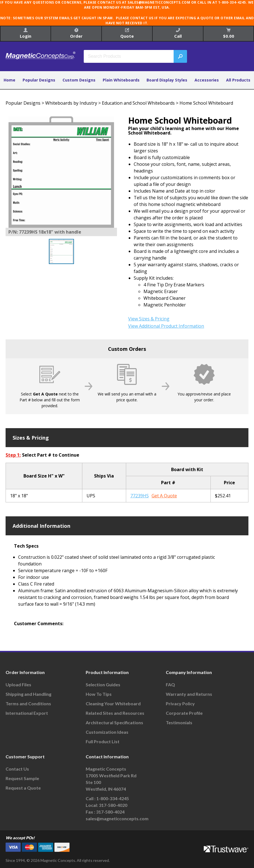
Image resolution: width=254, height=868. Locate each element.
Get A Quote (164, 496)
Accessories (207, 80)
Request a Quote (23, 788)
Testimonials (179, 722)
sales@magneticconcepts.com (117, 818)
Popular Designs (39, 80)
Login (26, 33)
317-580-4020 (113, 805)
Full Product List (103, 741)
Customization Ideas (107, 732)
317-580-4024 (110, 812)
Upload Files (18, 684)
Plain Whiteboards (121, 80)
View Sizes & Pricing (149, 319)
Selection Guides (103, 684)
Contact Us (17, 769)
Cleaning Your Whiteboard (113, 703)
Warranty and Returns (189, 694)
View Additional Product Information (166, 326)
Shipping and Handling (28, 694)
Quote (127, 33)
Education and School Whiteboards (138, 103)
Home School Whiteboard (206, 103)
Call (178, 33)
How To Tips (99, 694)
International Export (27, 713)
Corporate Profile (184, 713)
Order (76, 33)
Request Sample (22, 778)
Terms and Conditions (28, 703)
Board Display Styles (167, 80)
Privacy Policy (180, 703)
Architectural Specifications (114, 722)
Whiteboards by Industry (71, 103)
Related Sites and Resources (115, 713)
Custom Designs (79, 80)
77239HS (140, 496)
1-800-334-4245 (113, 798)
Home (9, 80)
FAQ (170, 684)
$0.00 (229, 33)
